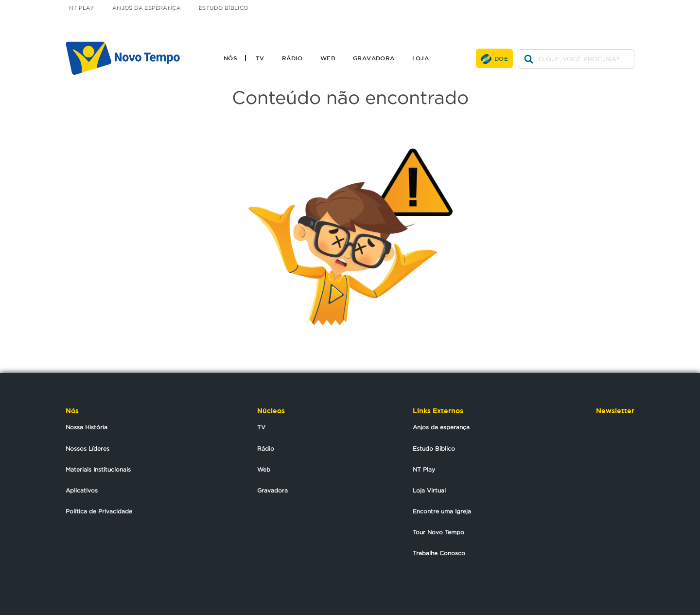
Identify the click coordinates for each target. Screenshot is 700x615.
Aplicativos (82, 490)
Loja (421, 58)
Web (328, 58)
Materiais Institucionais (98, 469)
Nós (230, 58)
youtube (632, 6)
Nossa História (87, 427)
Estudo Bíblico (223, 8)
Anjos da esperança (441, 427)
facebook (613, 6)
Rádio (292, 58)
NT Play (81, 8)
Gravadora (374, 58)
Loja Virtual (429, 490)
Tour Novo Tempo (438, 532)
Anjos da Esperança (146, 8)
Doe (501, 58)
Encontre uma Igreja (442, 511)
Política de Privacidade (99, 511)
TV (260, 58)
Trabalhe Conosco (439, 553)
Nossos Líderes (87, 448)
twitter (593, 6)
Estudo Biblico (434, 448)
